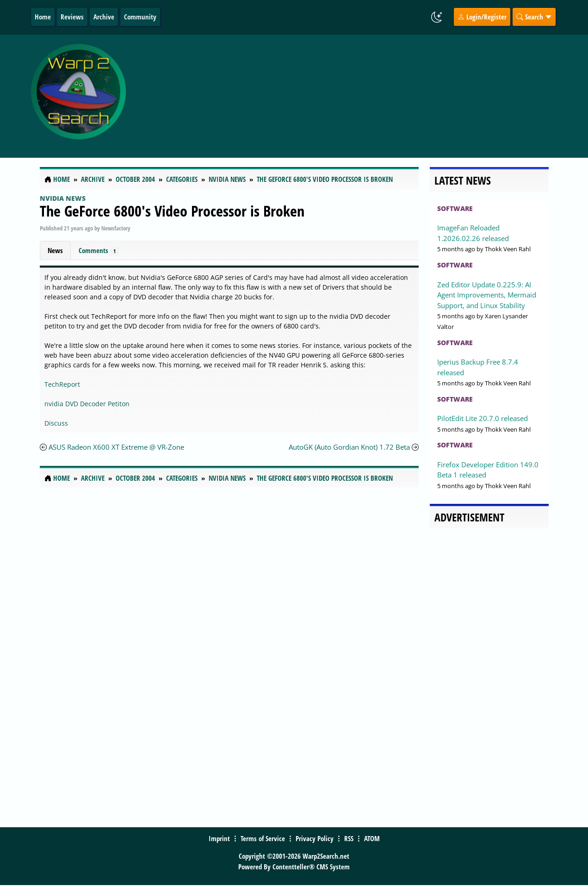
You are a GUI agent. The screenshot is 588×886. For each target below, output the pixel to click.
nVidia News (63, 198)
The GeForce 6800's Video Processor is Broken (172, 211)
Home (43, 17)
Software (455, 208)
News (55, 250)
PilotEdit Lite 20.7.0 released (483, 418)
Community (140, 17)
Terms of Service (263, 838)
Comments (99, 251)
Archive (104, 17)
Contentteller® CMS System (311, 867)
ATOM (372, 838)
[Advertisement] (355, 96)
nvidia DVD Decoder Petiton (87, 404)
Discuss (56, 423)
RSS (349, 838)
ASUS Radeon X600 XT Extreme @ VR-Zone (116, 447)
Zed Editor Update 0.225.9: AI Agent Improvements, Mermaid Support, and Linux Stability (487, 295)
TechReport (62, 384)
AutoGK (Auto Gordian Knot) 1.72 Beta (349, 447)
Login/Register (482, 17)
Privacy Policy (315, 838)
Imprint (219, 838)
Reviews (72, 17)
